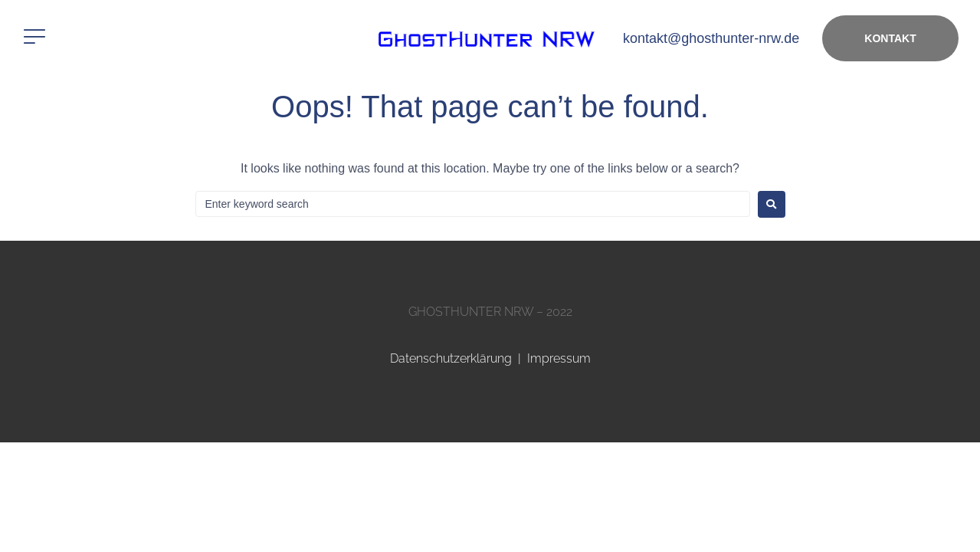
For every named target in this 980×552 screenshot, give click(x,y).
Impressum (559, 358)
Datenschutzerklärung (451, 358)
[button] (34, 37)
